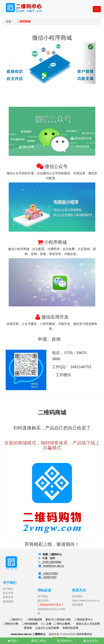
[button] (10, 63)
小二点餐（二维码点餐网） (57, 624)
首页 (13, 641)
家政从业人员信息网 (88, 624)
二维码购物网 (30, 624)
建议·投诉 (43, 601)
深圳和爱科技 (84, 634)
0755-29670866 (50, 562)
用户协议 (43, 596)
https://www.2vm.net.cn (86, 601)
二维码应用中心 (84, 620)
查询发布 (65, 641)
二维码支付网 (10, 624)
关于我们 (8, 589)
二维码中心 (16, 620)
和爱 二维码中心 (52, 554)
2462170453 (48, 573)
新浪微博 (78, 605)
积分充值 (8, 593)
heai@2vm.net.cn (51, 566)
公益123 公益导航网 (47, 628)
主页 (8, 21)
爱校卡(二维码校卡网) (58, 620)
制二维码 (39, 641)
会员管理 (91, 641)
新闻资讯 (8, 601)
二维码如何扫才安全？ (51, 605)
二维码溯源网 (34, 620)
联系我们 (78, 596)
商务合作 (8, 597)
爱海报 (28, 628)
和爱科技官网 (70, 628)
